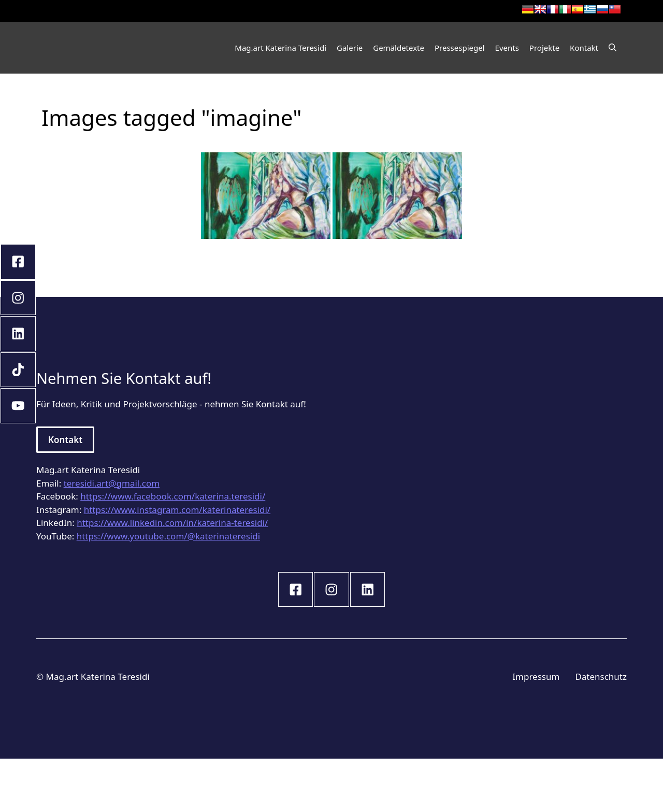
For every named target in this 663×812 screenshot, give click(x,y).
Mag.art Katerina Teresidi (280, 48)
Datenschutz (601, 676)
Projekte (544, 48)
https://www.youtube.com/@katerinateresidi (168, 536)
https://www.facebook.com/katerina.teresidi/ (173, 496)
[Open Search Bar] (612, 48)
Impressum (536, 676)
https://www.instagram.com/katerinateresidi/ (177, 510)
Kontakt (584, 48)
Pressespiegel (460, 48)
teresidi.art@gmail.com (112, 483)
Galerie (350, 48)
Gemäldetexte (399, 48)
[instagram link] (296, 590)
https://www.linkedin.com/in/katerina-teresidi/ (172, 523)
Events (507, 48)
